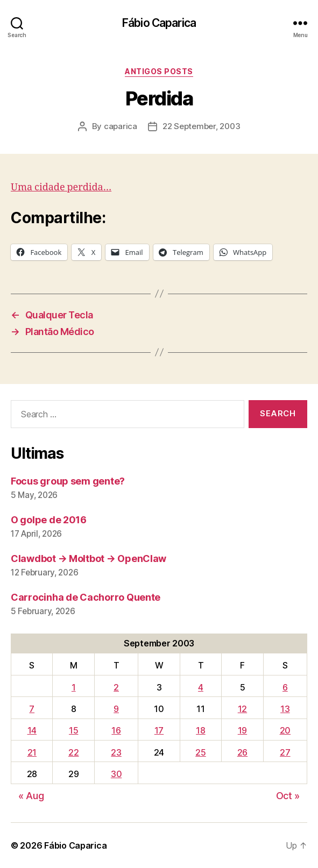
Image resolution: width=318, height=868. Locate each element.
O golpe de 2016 (49, 520)
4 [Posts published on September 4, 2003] (201, 687)
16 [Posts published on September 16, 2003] (116, 730)
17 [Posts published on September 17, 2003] (159, 730)
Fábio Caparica (159, 23)
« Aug (31, 796)
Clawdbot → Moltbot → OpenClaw (89, 558)
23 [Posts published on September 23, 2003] (116, 752)
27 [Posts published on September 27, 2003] (285, 752)
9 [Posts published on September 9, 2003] (116, 709)
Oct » (288, 796)
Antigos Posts (159, 71)
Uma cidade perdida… (61, 187)
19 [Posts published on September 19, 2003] (242, 730)
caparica (121, 126)
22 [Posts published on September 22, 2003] (73, 752)
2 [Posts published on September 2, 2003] (116, 687)
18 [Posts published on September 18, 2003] (200, 730)
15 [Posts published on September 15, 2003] (73, 730)
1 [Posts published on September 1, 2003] (74, 687)
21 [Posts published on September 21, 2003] (32, 752)
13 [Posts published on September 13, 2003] (285, 709)
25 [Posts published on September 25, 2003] (200, 752)
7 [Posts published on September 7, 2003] (32, 709)
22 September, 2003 (201, 126)
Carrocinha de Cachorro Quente (86, 597)
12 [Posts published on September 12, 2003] (242, 709)
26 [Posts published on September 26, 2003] (242, 752)
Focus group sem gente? (68, 481)
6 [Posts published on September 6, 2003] (285, 687)
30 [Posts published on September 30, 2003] (116, 774)
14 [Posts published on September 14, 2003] (32, 730)
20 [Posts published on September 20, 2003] (285, 730)
